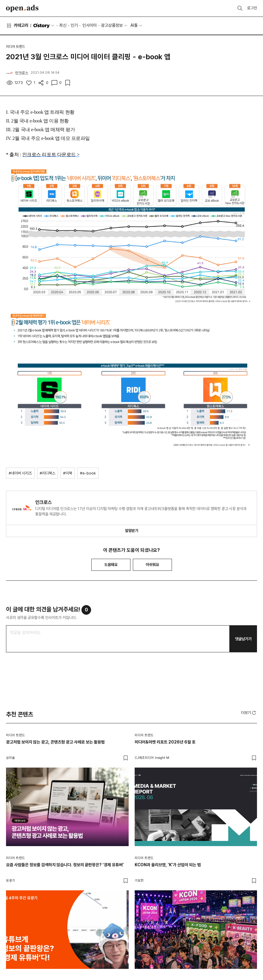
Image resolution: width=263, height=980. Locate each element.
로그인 (252, 8)
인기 (74, 25)
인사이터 (90, 25)
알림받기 (132, 531)
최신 (63, 25)
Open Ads (22, 8)
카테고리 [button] (17, 26)
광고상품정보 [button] (112, 25)
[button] (249, 713)
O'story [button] (44, 26)
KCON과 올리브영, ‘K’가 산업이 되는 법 (168, 865)
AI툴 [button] (134, 25)
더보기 (249, 713)
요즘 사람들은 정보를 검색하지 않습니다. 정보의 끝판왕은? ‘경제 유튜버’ (65, 865)
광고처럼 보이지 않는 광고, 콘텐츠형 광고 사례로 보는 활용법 (55, 742)
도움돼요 (111, 565)
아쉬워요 (152, 565)
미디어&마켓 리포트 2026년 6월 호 (165, 742)
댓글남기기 (243, 639)
